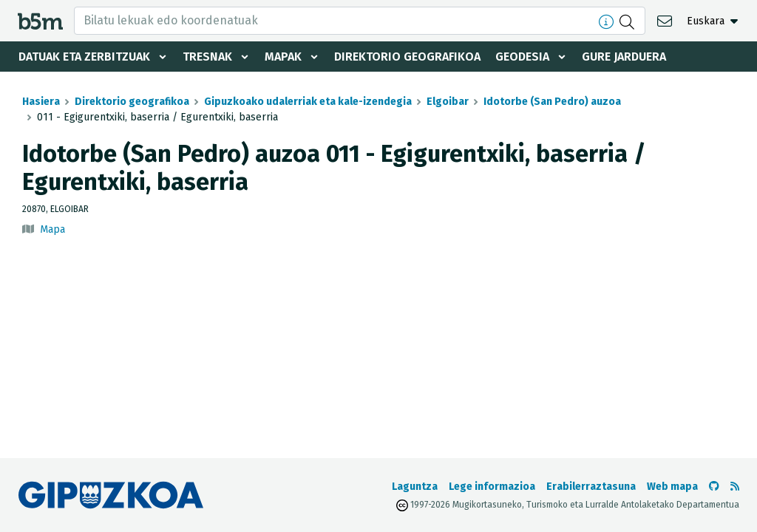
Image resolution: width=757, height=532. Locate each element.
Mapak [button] (283, 57)
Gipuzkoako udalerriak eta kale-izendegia (308, 102)
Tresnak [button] (207, 57)
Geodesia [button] (522, 57)
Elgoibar (448, 102)
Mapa (52, 229)
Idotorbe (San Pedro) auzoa (552, 102)
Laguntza (415, 487)
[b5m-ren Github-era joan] (714, 487)
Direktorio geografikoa (407, 57)
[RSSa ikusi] (735, 487)
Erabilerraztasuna (591, 487)
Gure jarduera (624, 57)
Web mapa (672, 487)
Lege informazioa (492, 487)
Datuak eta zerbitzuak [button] (84, 57)
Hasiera (41, 102)
